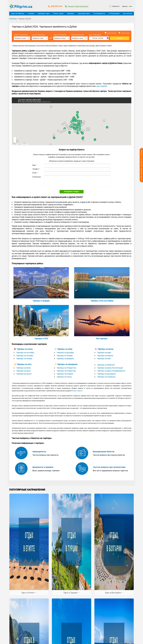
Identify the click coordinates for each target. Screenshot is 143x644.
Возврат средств (77, 391)
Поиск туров (58, 13)
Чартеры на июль (24, 371)
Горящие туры (44, 13)
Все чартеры (102, 339)
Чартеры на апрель (105, 356)
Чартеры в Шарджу (41, 301)
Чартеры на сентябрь (25, 353)
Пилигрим (13, 19)
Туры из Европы (18, 13)
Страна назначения (60, 35)
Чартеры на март (104, 353)
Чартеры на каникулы (106, 377)
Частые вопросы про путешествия (109, 467)
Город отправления (38, 35)
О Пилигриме (114, 13)
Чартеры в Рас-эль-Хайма (102, 301)
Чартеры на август (24, 374)
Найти (120, 38)
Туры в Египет (28, 593)
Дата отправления (99, 35)
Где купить (128, 13)
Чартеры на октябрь (25, 356)
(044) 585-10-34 (55, 6)
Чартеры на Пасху (64, 377)
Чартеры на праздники (67, 364)
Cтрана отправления (21, 35)
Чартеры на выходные (106, 374)
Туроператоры (84, 13)
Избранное (116, 6)
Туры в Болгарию (113, 593)
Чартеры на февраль (65, 359)
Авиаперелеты (39, 452)
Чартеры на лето (24, 364)
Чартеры (71, 13)
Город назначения (77, 35)
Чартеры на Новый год (66, 371)
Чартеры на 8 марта (65, 374)
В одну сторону (112, 33)
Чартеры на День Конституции (110, 368)
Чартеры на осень (25, 349)
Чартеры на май (104, 359)
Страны (31, 13)
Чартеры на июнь (24, 368)
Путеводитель (99, 13)
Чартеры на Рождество (66, 368)
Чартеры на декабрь (65, 353)
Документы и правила (43, 467)
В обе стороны (125, 33)
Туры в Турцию (70, 593)
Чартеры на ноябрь (24, 359)
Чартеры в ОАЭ (41, 339)
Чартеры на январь (65, 356)
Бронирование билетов (104, 452)
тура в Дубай (101, 86)
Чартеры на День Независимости (111, 371)
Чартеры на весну (105, 349)
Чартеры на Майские (106, 365)
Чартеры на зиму (65, 349)
